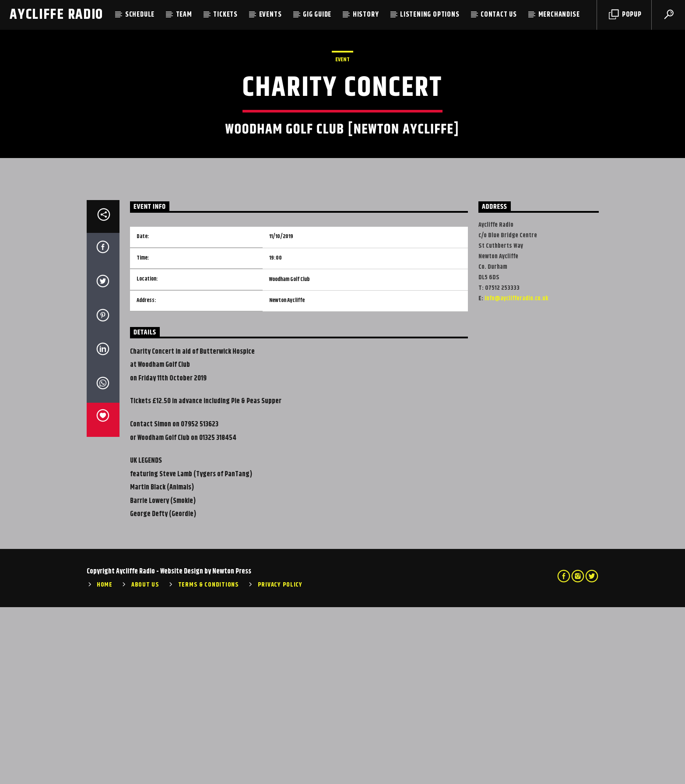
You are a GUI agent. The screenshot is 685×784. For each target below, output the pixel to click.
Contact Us (499, 15)
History (366, 15)
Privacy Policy (280, 762)
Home (105, 762)
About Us (145, 762)
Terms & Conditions (209, 762)
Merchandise (559, 15)
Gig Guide (317, 15)
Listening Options (430, 15)
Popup (625, 15)
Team (184, 15)
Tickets (225, 15)
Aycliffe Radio (56, 15)
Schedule (140, 15)
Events (270, 15)
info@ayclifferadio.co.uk (516, 475)
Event (342, 148)
